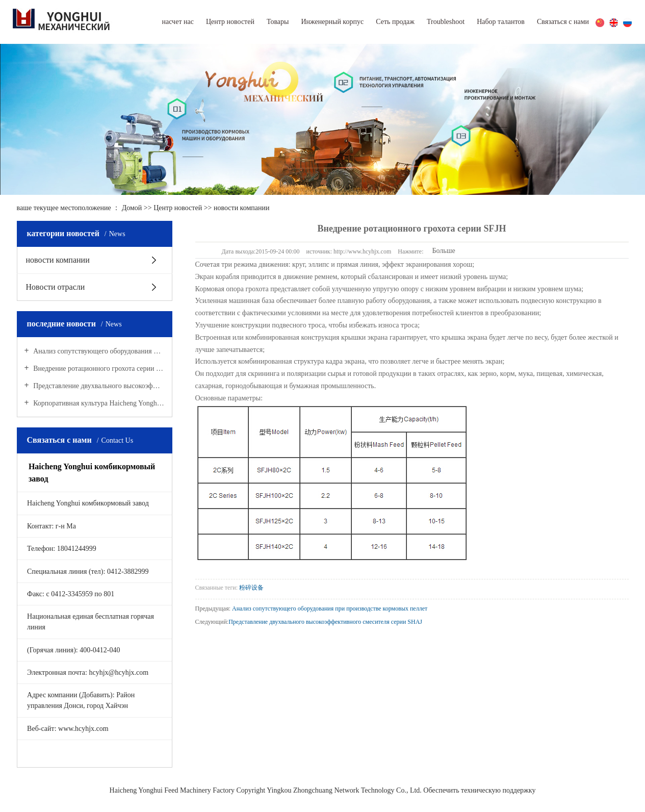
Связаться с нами (563, 22)
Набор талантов (501, 22)
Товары (278, 22)
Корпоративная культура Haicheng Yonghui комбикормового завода (98, 403)
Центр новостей (230, 22)
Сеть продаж (395, 22)
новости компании (242, 208)
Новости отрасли (56, 287)
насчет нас (177, 22)
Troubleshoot (446, 22)
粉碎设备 (251, 588)
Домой (132, 208)
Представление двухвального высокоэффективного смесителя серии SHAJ (98, 386)
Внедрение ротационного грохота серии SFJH (98, 369)
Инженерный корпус (332, 22)
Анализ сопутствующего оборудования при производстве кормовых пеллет (98, 351)
